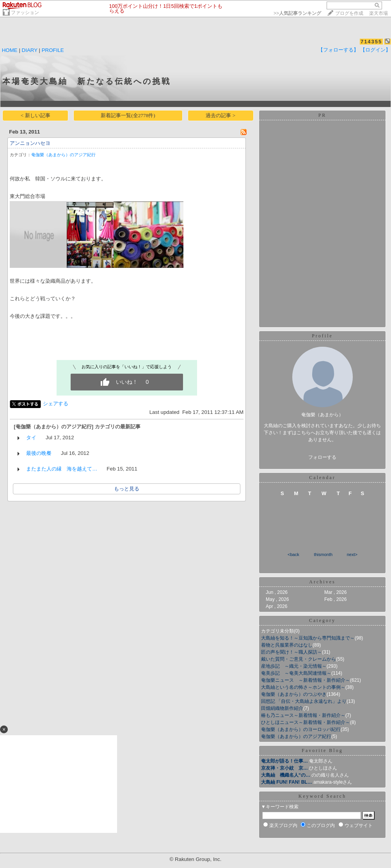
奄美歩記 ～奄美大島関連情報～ (296, 673)
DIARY (30, 50)
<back (293, 554)
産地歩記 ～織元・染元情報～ (294, 666)
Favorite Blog (322, 750)
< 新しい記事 (36, 115)
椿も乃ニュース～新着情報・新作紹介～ (303, 715)
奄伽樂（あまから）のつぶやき (294, 694)
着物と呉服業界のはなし (287, 645)
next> (352, 554)
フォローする (322, 457)
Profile (322, 336)
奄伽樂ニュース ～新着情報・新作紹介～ (306, 680)
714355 (371, 42)
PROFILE (53, 50)
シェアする (56, 404)
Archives (322, 582)
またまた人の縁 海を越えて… (62, 469)
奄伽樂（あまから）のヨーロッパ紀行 (301, 729)
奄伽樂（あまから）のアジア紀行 (63, 155)
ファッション (25, 12)
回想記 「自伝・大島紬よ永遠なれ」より (304, 701)
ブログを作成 (349, 13)
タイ (31, 438)
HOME (10, 50)
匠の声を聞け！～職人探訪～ (291, 652)
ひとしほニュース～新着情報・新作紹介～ (306, 722)
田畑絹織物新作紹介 (282, 708)
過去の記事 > (220, 115)
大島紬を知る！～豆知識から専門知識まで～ (308, 638)
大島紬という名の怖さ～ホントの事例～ (303, 687)
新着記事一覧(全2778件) (128, 115)
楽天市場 (379, 13)
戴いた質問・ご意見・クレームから (299, 659)
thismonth (323, 554)
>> (297, 13)
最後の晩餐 (39, 453)
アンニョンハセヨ (30, 143)
